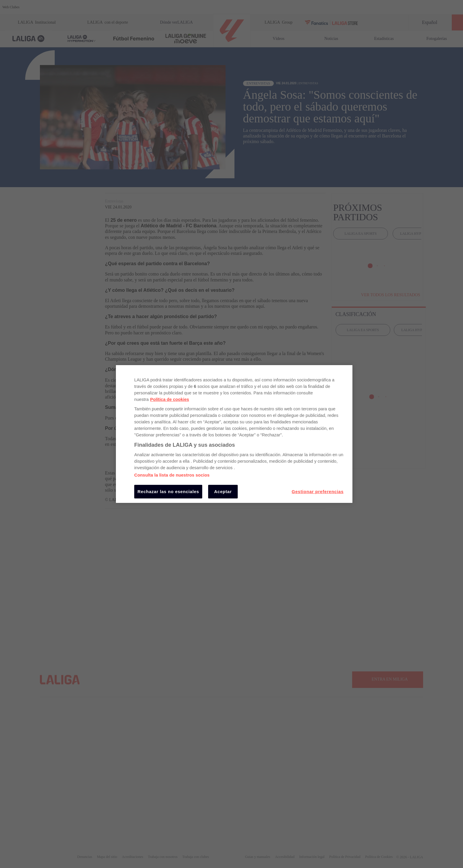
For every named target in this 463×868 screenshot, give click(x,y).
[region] (234, 434)
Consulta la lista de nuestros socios (172, 475)
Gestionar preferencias (318, 492)
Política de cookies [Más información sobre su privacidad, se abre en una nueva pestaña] (170, 399)
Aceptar (223, 492)
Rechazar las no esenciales (168, 492)
